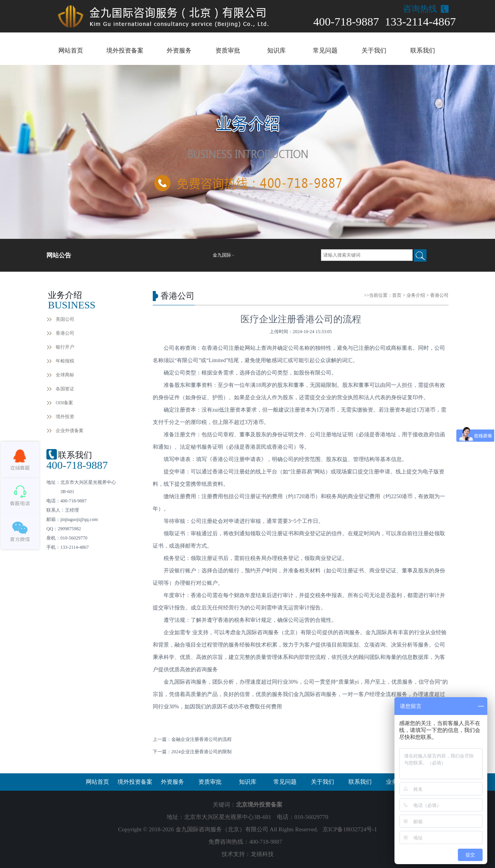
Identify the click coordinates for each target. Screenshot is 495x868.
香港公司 (65, 333)
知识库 (277, 50)
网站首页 (71, 50)
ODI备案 (64, 403)
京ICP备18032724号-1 (350, 829)
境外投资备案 (125, 50)
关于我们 (374, 50)
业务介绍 (416, 295)
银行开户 (65, 347)
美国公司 (65, 319)
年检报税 (65, 361)
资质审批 (228, 50)
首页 (397, 295)
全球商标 (65, 375)
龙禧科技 (262, 854)
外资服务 (179, 50)
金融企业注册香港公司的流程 (201, 739)
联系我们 (423, 50)
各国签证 (65, 389)
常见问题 (325, 50)
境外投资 (65, 417)
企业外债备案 (70, 431)
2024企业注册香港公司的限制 (201, 752)
